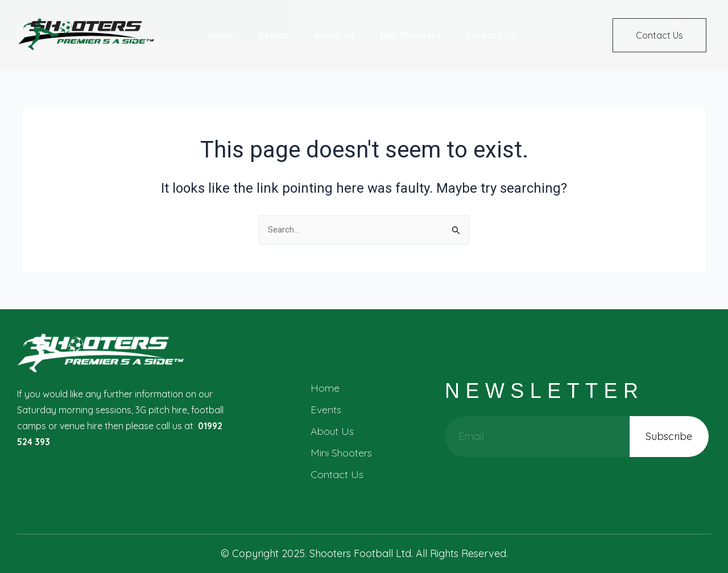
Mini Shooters (341, 453)
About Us (332, 431)
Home (325, 388)
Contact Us (337, 474)
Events (326, 410)
